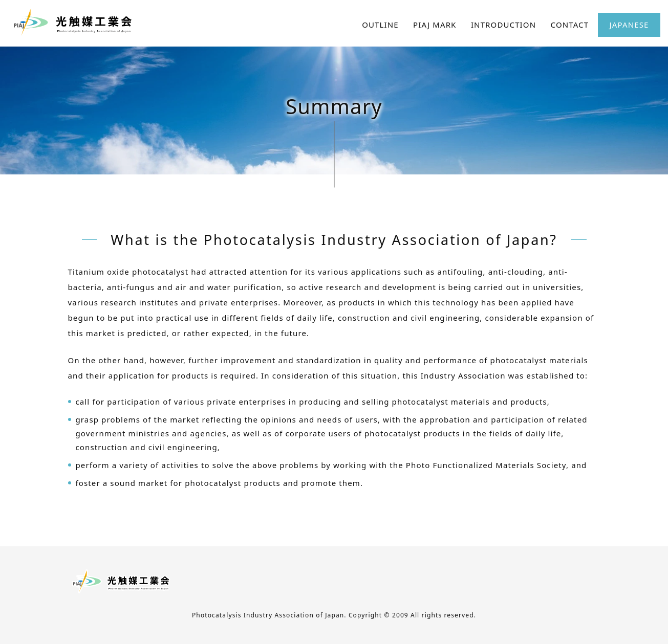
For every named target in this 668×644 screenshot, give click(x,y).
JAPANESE (629, 25)
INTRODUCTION (503, 25)
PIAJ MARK (435, 25)
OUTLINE (380, 25)
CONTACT (570, 25)
